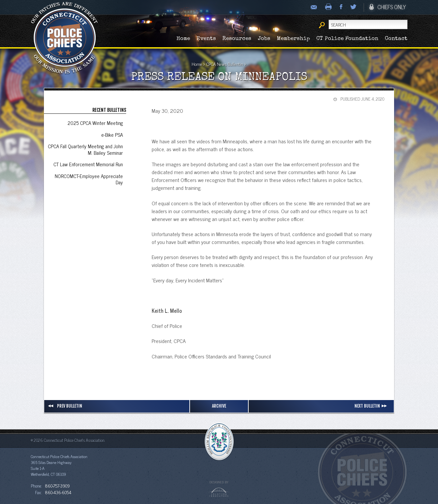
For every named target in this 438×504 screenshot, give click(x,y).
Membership (293, 39)
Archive (219, 406)
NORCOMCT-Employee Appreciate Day (89, 179)
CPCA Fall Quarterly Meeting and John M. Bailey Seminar (85, 149)
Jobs (264, 39)
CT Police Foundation (347, 39)
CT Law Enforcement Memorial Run (88, 164)
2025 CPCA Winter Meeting (95, 123)
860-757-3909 (57, 486)
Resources (237, 39)
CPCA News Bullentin (225, 64)
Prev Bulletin (65, 406)
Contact (396, 39)
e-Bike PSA (112, 135)
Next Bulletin (372, 406)
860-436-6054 (58, 492)
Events (206, 39)
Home (183, 39)
